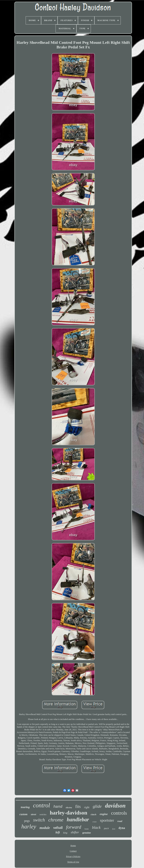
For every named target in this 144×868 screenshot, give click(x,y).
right (87, 807)
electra (69, 807)
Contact (73, 851)
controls (119, 813)
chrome (56, 820)
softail (58, 828)
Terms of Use (73, 862)
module (45, 828)
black (96, 828)
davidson (115, 806)
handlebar (78, 820)
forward (74, 827)
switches (43, 815)
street (33, 814)
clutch (93, 814)
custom (23, 814)
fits (78, 806)
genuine (87, 833)
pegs (27, 821)
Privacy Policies (73, 856)
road (120, 821)
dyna (122, 828)
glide (97, 806)
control (42, 805)
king (65, 833)
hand (58, 807)
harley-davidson (68, 813)
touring (25, 807)
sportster (107, 820)
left (58, 832)
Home (73, 846)
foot (114, 829)
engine (104, 814)
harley (29, 826)
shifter (75, 832)
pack (106, 829)
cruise (94, 822)
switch (39, 820)
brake (87, 829)
